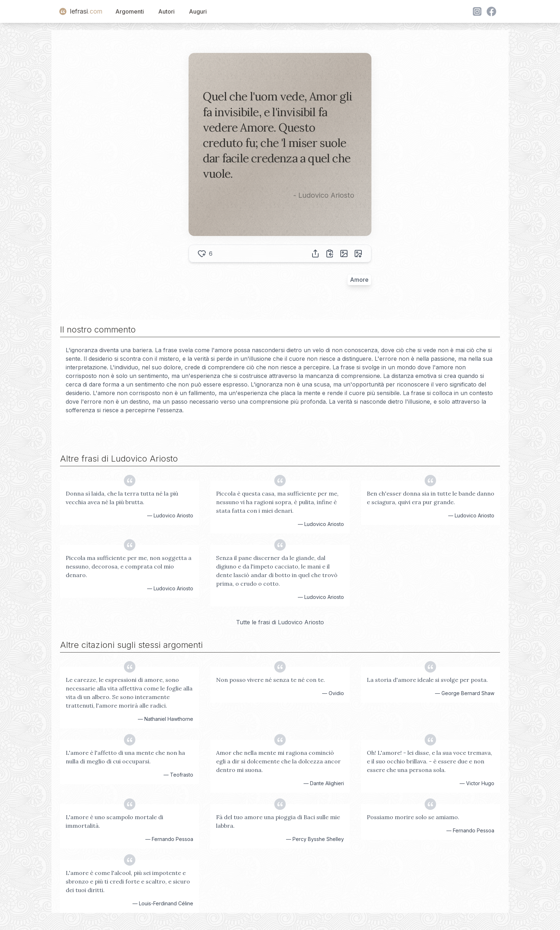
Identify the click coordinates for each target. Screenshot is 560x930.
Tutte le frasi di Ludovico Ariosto (280, 622)
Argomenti (130, 11)
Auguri (198, 11)
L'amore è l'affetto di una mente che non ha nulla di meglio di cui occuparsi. (125, 757)
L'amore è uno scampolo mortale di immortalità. (114, 821)
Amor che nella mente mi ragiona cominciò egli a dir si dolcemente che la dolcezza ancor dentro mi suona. (278, 761)
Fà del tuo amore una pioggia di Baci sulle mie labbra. (278, 821)
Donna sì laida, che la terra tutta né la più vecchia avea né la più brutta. (122, 498)
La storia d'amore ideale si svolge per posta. (427, 680)
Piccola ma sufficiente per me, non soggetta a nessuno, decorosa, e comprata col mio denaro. (129, 566)
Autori (166, 11)
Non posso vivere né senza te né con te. (271, 680)
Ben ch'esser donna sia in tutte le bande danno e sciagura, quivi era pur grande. (431, 498)
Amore (359, 280)
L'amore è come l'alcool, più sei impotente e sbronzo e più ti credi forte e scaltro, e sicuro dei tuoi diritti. (128, 881)
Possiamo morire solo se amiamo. (413, 817)
